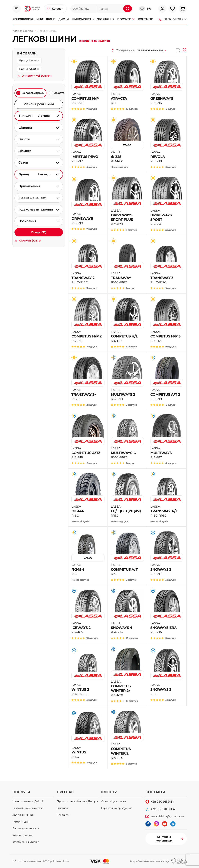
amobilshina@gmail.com (167, 816)
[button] (17, 9)
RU (149, 9)
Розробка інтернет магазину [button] (149, 861)
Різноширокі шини (28, 19)
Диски (64, 19)
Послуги (126, 19)
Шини (51, 19)
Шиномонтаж (83, 19)
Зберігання (106, 19)
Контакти (146, 19)
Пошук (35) (39, 232)
